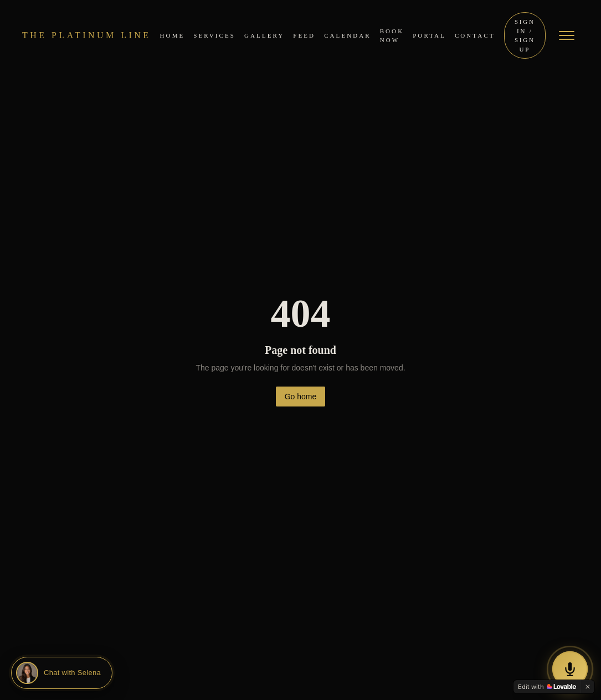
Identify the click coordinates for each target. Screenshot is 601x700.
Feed (304, 35)
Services (214, 35)
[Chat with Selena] (62, 673)
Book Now (392, 36)
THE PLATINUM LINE (87, 35)
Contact (475, 35)
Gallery (264, 35)
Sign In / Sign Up (525, 35)
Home (173, 35)
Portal (429, 35)
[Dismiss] (588, 687)
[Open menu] (567, 35)
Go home (301, 397)
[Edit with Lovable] (547, 687)
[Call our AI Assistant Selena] (570, 669)
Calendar (348, 35)
